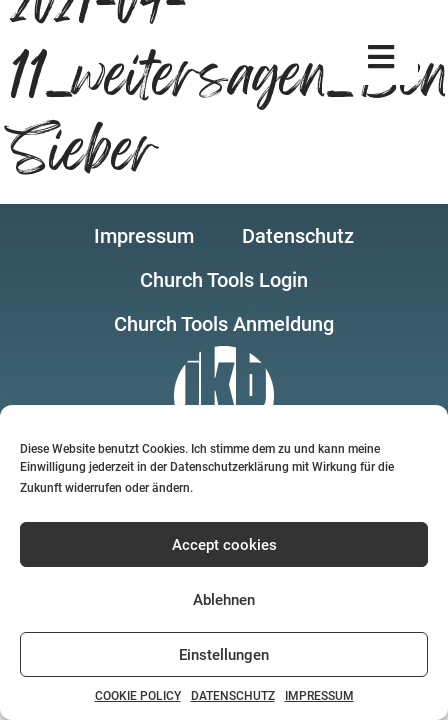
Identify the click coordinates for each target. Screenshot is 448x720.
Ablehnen (224, 600)
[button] (381, 57)
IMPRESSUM (319, 696)
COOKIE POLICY (138, 696)
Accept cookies (224, 545)
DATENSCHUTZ (233, 696)
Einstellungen (224, 655)
